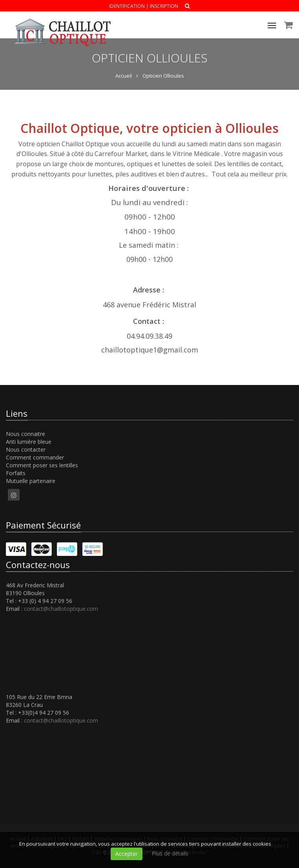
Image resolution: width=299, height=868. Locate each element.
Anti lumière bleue (29, 442)
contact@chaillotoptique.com (61, 609)
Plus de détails (170, 853)
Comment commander (35, 457)
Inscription (164, 6)
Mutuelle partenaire (31, 481)
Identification (127, 6)
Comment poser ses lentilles (42, 465)
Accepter (127, 854)
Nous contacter (26, 449)
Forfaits (16, 473)
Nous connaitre (26, 434)
